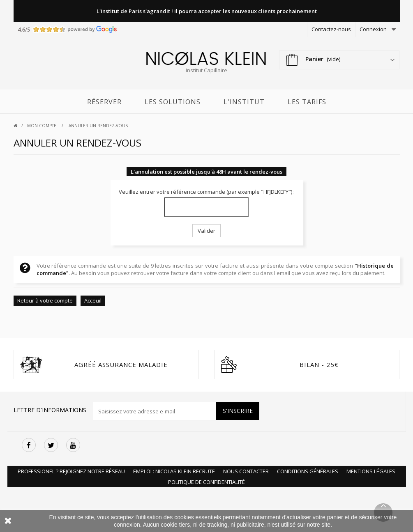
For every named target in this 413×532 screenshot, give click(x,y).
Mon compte (42, 126)
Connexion (373, 29)
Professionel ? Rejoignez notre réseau (71, 471)
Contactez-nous (331, 29)
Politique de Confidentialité (206, 482)
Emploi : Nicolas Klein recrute (174, 471)
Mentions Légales (371, 471)
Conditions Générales (308, 471)
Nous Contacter (246, 471)
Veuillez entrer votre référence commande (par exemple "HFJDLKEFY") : (207, 192)
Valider (206, 231)
